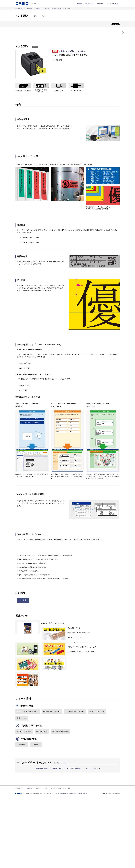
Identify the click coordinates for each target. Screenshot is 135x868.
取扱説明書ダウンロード (52, 783)
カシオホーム (19, 9)
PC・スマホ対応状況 (97, 783)
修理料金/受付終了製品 (60, 803)
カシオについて (114, 4)
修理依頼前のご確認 (24, 803)
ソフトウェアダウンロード (75, 783)
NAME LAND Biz (41, 840)
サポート (45, 16)
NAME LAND (57, 840)
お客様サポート (101, 4)
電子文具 (38, 9)
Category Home (61, 835)
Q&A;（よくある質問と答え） (28, 783)
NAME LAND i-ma (74, 840)
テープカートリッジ (93, 840)
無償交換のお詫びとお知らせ (72, 123)
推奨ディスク (22, 790)
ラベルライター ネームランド (53, 9)
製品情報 (79, 4)
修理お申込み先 (42, 803)
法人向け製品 (89, 4)
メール (36, 816)
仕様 (35, 16)
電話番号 (22, 816)
